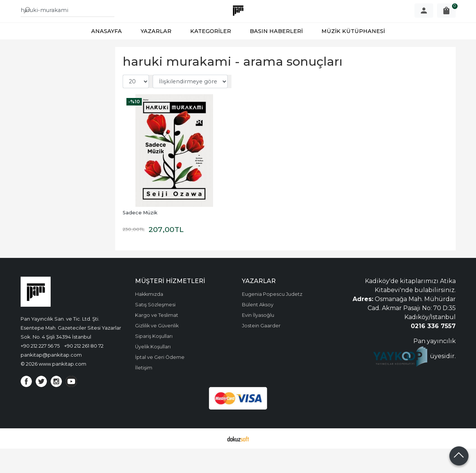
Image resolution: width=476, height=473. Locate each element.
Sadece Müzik (140, 237)
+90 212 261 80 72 (84, 370)
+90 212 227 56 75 (40, 370)
